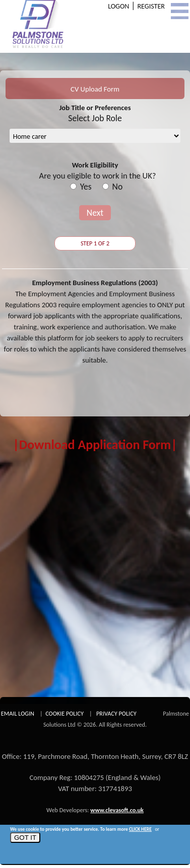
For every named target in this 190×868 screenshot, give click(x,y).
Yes (86, 187)
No (118, 187)
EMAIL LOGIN (18, 713)
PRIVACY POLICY (116, 713)
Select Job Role (95, 118)
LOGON (118, 6)
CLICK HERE (140, 829)
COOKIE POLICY (65, 713)
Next (95, 213)
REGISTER (151, 6)
